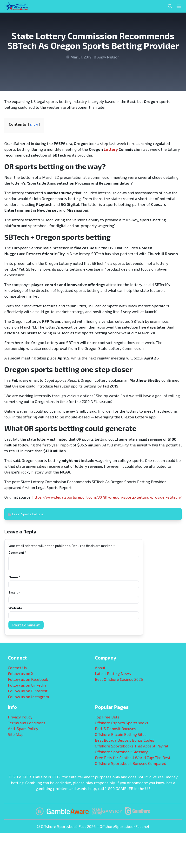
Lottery (111, 149)
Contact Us (17, 668)
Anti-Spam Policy (23, 728)
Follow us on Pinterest (28, 691)
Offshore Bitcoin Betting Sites (121, 734)
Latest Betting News (113, 673)
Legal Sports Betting (28, 514)
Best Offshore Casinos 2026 (119, 679)
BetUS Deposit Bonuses (116, 728)
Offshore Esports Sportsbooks (122, 723)
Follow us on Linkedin (27, 685)
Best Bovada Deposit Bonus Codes (125, 740)
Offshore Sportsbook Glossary (121, 752)
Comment (17, 552)
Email (14, 592)
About (100, 668)
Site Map (16, 734)
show (34, 124)
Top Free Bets (107, 717)
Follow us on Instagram (28, 697)
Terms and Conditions (27, 723)
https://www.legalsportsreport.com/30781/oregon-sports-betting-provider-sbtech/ (107, 497)
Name (14, 577)
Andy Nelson (108, 57)
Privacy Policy (20, 717)
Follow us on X (21, 673)
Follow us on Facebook (28, 679)
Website (15, 608)
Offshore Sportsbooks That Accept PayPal (132, 746)
